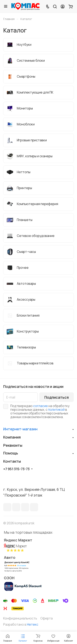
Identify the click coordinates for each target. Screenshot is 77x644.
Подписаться (57, 397)
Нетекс (33, 624)
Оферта (47, 618)
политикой (56, 410)
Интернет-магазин (20, 429)
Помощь (11, 453)
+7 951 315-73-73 (16, 469)
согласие (41, 406)
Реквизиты (13, 445)
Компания (12, 437)
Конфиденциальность (20, 618)
